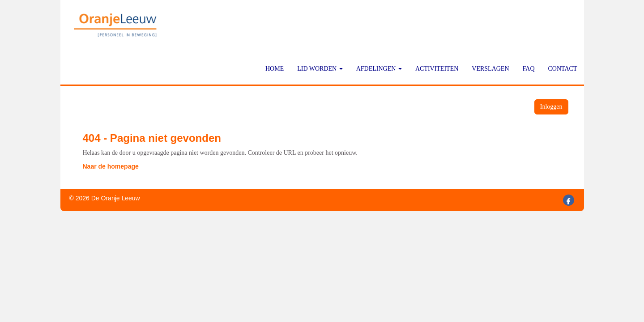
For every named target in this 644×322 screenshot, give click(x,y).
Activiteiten (437, 69)
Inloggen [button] (551, 107)
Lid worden (320, 69)
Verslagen (490, 69)
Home (275, 69)
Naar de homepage (111, 166)
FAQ (529, 69)
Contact (563, 69)
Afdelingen (379, 69)
